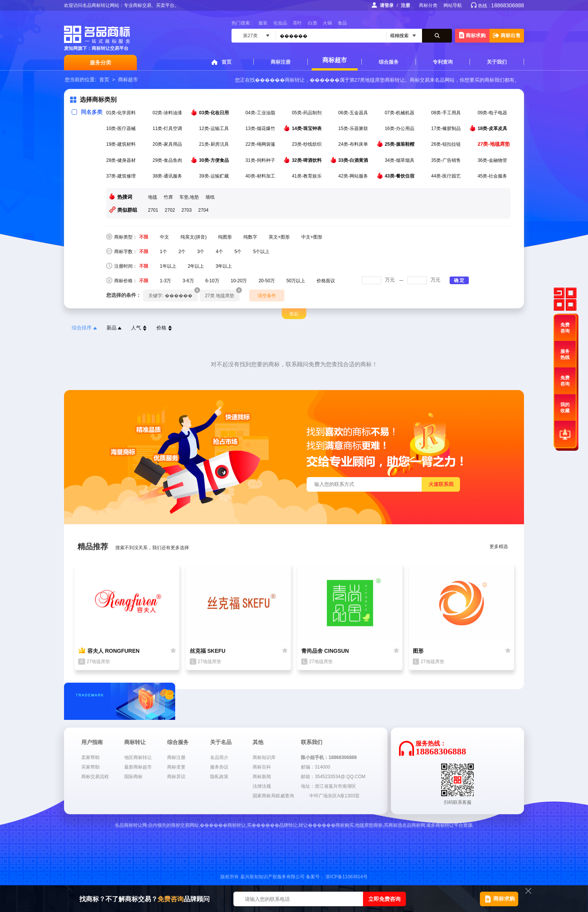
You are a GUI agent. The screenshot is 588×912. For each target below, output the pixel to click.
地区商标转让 (138, 757)
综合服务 (389, 62)
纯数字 (250, 237)
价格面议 (326, 281)
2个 (182, 252)
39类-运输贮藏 (214, 176)
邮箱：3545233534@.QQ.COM (333, 777)
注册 (406, 5)
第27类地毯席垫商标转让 (377, 80)
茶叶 (297, 23)
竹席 (168, 197)
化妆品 (280, 23)
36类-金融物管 (493, 160)
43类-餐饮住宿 (400, 176)
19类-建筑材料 (122, 144)
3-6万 (188, 281)
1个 (163, 252)
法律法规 (262, 786)
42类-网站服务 (354, 176)
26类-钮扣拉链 (447, 144)
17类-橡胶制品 (447, 128)
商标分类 (428, 5)
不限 (144, 237)
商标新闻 (262, 777)
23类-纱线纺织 (307, 144)
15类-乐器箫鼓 (354, 128)
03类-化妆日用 (214, 112)
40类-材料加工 (261, 176)
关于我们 (497, 62)
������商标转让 (280, 80)
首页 (227, 62)
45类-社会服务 (493, 176)
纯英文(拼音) (194, 237)
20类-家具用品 (168, 144)
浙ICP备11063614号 (346, 877)
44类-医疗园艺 (447, 176)
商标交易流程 (95, 777)
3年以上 (224, 266)
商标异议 (176, 777)
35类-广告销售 (447, 160)
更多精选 (499, 547)
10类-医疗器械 (122, 128)
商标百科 (262, 767)
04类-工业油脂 (261, 113)
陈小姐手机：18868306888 (329, 757)
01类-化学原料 (122, 113)
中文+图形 (312, 237)
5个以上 (261, 252)
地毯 (153, 197)
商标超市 (335, 60)
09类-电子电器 (493, 113)
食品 (342, 23)
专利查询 (443, 62)
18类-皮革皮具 (493, 128)
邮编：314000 (315, 767)
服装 (263, 23)
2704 (203, 210)
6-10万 (212, 281)
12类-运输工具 (214, 128)
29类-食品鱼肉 (168, 160)
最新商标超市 (138, 767)
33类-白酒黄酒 (354, 160)
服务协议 (219, 767)
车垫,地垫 (189, 197)
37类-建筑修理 (122, 176)
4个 (219, 252)
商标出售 (507, 35)
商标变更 (176, 767)
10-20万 (239, 281)
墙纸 (210, 197)
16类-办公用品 (400, 128)
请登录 (387, 5)
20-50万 (267, 281)
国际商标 (133, 777)
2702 (170, 210)
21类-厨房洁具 (214, 144)
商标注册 (281, 62)
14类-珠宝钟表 (307, 128)
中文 (164, 237)
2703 (186, 210)
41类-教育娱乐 (307, 176)
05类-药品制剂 (307, 113)
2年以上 (196, 266)
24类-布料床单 (354, 144)
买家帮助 (90, 767)
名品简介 (219, 757)
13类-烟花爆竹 (261, 128)
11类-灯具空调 (168, 128)
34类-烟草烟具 (400, 160)
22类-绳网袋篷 (261, 144)
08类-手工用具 (447, 113)
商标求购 (472, 35)
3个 (201, 252)
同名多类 (87, 112)
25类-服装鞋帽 (400, 144)
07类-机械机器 (400, 113)
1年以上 (168, 266)
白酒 (312, 23)
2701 (153, 210)
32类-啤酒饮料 (307, 160)
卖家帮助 (90, 757)
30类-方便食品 (214, 160)
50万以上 (296, 281)
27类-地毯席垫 (494, 144)
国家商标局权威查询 (273, 796)
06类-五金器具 (354, 113)
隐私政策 (219, 777)
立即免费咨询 (384, 899)
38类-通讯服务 (168, 176)
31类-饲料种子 (261, 160)
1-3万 (165, 281)
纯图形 (225, 237)
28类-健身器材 (122, 160)
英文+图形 (279, 237)
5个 (238, 252)
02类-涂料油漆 (168, 113)
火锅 (327, 23)
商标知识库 (264, 757)
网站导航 (453, 5)
